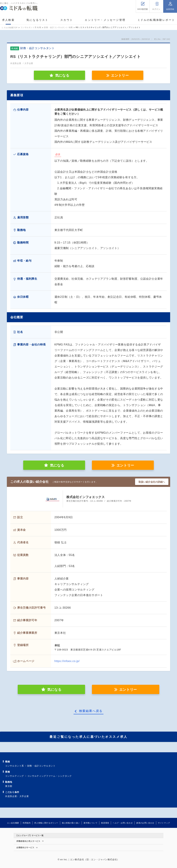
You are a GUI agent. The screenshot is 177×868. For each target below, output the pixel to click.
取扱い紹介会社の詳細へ (152, 482)
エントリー (120, 75)
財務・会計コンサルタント (41, 766)
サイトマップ (164, 823)
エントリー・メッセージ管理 (105, 20)
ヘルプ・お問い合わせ (123, 823)
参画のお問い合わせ (145, 823)
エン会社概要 (13, 823)
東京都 (9, 786)
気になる (57, 465)
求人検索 (8, 20)
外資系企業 (11, 796)
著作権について (90, 823)
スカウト (67, 20)
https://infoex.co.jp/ (67, 661)
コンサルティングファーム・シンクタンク (50, 776)
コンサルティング (15, 776)
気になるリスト (37, 20)
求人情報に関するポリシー (46, 823)
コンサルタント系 (15, 766)
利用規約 (27, 823)
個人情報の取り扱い (71, 823)
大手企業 (24, 796)
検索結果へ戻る (91, 711)
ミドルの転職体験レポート (156, 20)
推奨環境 (105, 823)
